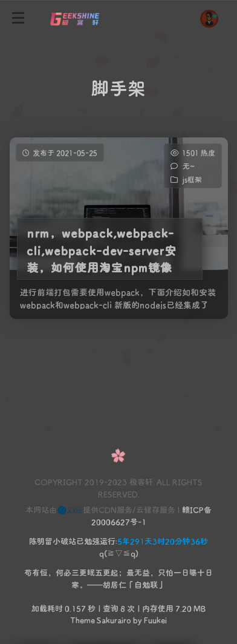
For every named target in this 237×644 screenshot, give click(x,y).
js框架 (192, 179)
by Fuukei (149, 619)
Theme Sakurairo (101, 619)
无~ (188, 166)
